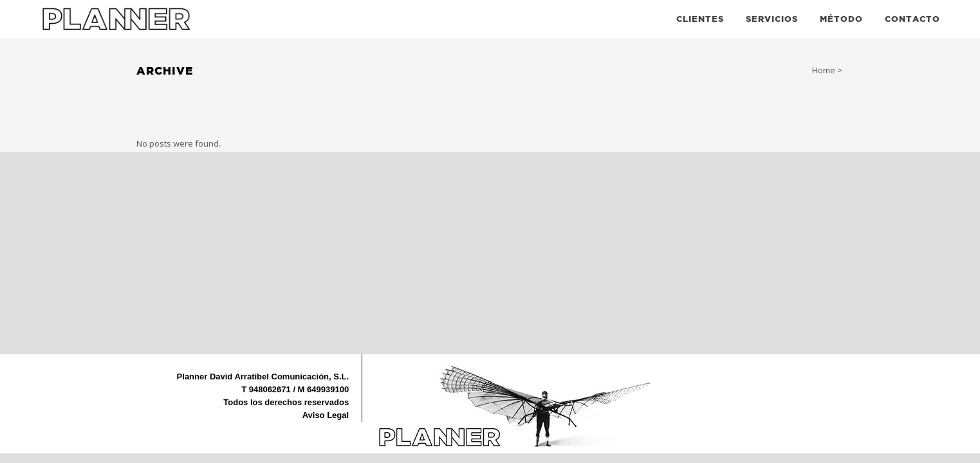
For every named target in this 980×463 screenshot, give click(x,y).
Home (824, 70)
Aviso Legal (326, 415)
